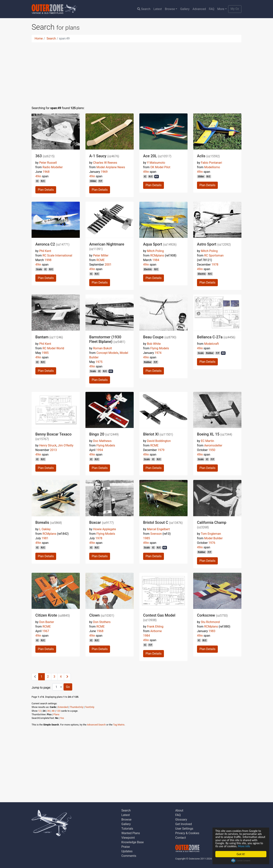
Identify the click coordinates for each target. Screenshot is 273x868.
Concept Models (107, 353)
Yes (62, 718)
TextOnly (90, 707)
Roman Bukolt (102, 348)
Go (68, 687)
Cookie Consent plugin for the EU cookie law (241, 861)
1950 (212, 450)
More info (257, 846)
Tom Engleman (211, 534)
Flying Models (160, 348)
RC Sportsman (214, 255)
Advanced (199, 9)
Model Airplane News (111, 167)
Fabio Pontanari (211, 163)
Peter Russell (48, 163)
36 (49, 711)
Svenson (156, 534)
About (179, 810)
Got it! (241, 854)
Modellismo (212, 167)
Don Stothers (102, 622)
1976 (212, 543)
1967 (46, 631)
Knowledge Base (133, 842)
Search (144, 9)
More (221, 9)
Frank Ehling (155, 627)
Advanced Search (96, 725)
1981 (45, 538)
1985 (45, 353)
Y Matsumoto (156, 163)
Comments (129, 856)
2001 (108, 265)
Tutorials (127, 829)
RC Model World (53, 348)
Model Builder (213, 538)
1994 (100, 450)
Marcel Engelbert (158, 529)
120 (58, 711)
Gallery (185, 9)
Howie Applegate (104, 529)
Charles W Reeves (105, 163)
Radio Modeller (53, 167)
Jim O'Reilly (66, 445)
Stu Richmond (210, 622)
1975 (99, 362)
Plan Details (46, 190)
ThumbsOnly (77, 707)
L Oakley (45, 529)
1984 (156, 260)
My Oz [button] (235, 9)
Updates (127, 851)
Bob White (154, 344)
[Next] (67, 677)
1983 (212, 631)
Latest (158, 9)
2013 (53, 450)
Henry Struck (48, 445)
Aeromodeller (213, 445)
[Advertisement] (136, 72)
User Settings (184, 829)
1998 (48, 260)
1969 (104, 172)
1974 (158, 353)
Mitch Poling (155, 251)
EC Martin (207, 441)
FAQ (212, 9)
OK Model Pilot (160, 167)
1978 (215, 265)
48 (53, 711)
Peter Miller (101, 255)
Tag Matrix (119, 725)
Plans (56, 714)
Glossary (181, 820)
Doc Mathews (102, 441)
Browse (170, 9)
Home (39, 38)
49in (38, 176)
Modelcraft (211, 344)
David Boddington (159, 441)
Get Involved (184, 824)
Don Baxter (47, 622)
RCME (100, 260)
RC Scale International (57, 255)
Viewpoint (128, 838)
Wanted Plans (131, 833)
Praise (126, 847)
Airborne (156, 631)
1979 (161, 450)
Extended (63, 707)
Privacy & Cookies (187, 833)
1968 (46, 172)
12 (40, 711)
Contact (181, 838)
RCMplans (157, 255)
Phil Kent (45, 251)
